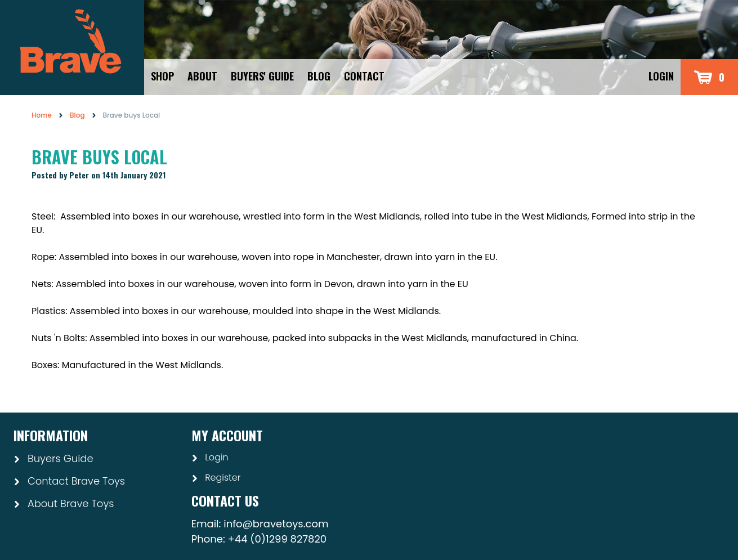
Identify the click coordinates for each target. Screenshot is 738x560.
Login (661, 76)
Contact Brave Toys (69, 481)
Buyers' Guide (262, 76)
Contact (364, 76)
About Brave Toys (64, 503)
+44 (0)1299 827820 (278, 539)
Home (42, 115)
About (202, 76)
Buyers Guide (53, 458)
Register (216, 478)
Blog (319, 76)
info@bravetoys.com (276, 524)
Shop (162, 76)
